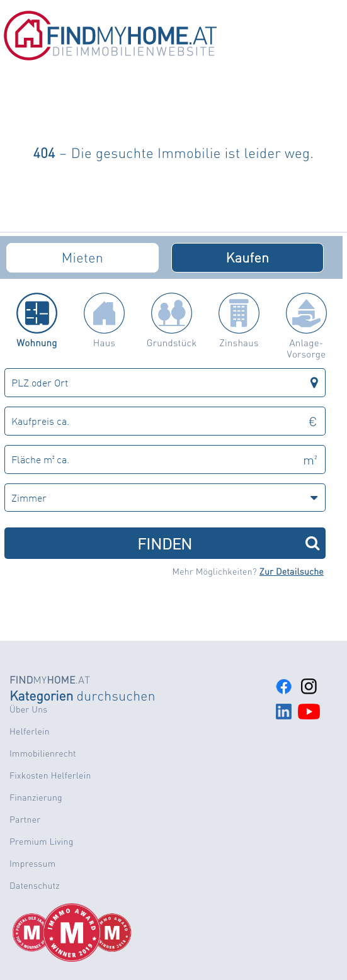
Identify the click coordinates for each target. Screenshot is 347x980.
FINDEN (228, 543)
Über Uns (28, 709)
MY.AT (50, 679)
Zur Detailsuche (292, 572)
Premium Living (42, 842)
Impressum (32, 864)
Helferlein (30, 731)
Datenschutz (35, 886)
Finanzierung (36, 797)
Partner (25, 819)
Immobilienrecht (43, 753)
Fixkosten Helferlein (50, 775)
